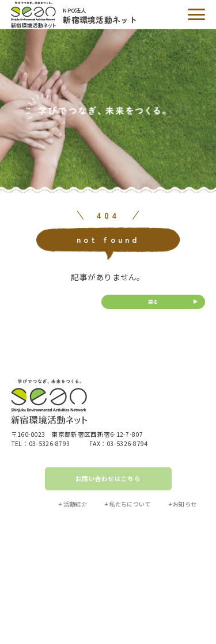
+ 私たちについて (128, 504)
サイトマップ (73, 591)
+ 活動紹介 (73, 504)
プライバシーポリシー (130, 591)
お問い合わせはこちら (108, 479)
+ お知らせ (183, 504)
